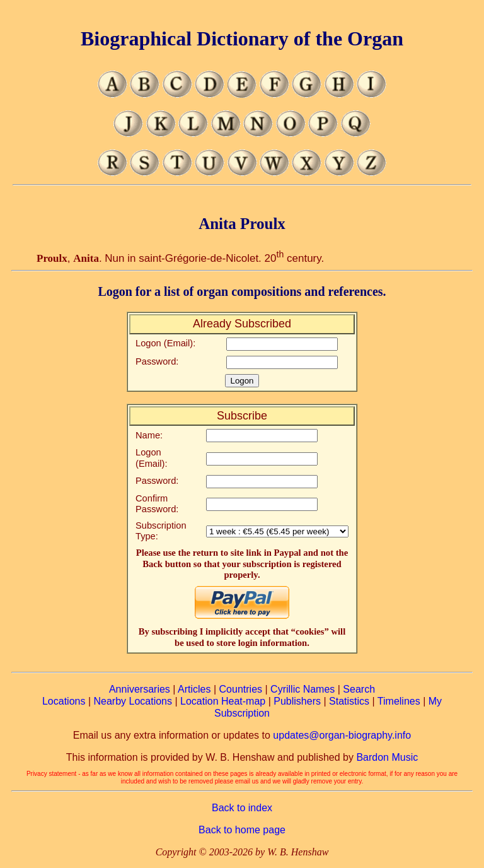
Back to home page (242, 830)
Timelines (399, 701)
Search (359, 689)
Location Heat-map (223, 701)
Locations (64, 701)
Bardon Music (387, 757)
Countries (241, 689)
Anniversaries (140, 689)
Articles (194, 689)
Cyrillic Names (302, 689)
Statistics (349, 701)
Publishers (297, 701)
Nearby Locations (133, 701)
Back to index (242, 808)
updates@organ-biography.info (342, 735)
